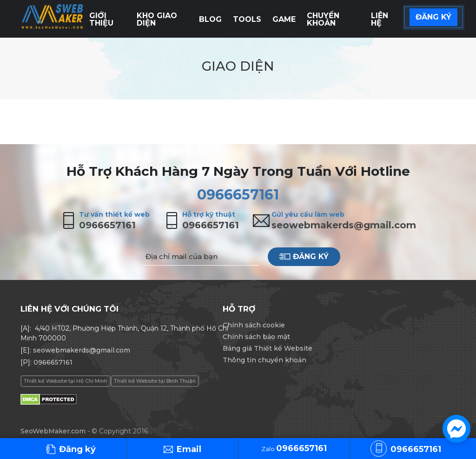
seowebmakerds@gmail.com (344, 225)
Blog (210, 19)
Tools (247, 19)
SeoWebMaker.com (53, 431)
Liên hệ (380, 19)
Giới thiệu (101, 19)
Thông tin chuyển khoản (264, 360)
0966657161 (238, 195)
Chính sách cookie (254, 325)
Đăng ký (304, 256)
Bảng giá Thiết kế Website (268, 348)
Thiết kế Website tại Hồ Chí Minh (66, 381)
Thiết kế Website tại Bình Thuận (155, 381)
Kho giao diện (157, 19)
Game (284, 19)
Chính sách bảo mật (256, 337)
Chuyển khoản (323, 19)
